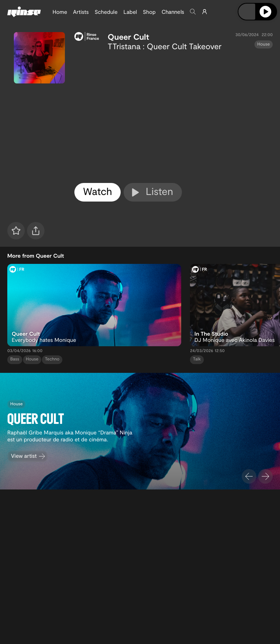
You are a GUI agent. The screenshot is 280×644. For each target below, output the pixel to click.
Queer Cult (128, 37)
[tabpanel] (174, 116)
